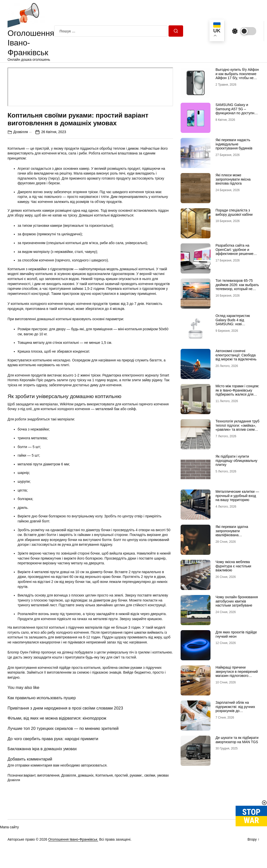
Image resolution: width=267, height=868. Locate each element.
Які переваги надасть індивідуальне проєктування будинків (234, 144)
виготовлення (48, 775)
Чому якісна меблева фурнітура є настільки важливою (233, 566)
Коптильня (104, 775)
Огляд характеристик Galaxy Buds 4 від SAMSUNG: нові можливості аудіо (233, 322)
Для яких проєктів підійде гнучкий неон (236, 634)
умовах (163, 775)
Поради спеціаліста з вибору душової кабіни (234, 212)
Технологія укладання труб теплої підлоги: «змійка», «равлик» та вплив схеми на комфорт (237, 427)
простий (121, 775)
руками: (136, 775)
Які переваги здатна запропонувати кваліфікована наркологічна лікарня (233, 533)
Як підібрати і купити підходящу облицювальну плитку (236, 461)
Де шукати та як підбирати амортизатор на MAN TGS (237, 740)
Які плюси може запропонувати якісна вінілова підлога (233, 179)
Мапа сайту (9, 827)
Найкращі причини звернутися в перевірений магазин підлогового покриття (237, 674)
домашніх (86, 775)
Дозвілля (21, 132)
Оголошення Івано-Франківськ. (73, 839)
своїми (150, 775)
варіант (29, 775)
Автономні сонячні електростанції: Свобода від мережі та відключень (236, 355)
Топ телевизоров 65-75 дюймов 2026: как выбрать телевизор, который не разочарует (237, 287)
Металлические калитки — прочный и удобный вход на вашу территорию (237, 496)
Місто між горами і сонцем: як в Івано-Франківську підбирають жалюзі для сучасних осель (237, 392)
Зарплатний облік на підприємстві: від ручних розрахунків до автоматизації (235, 709)
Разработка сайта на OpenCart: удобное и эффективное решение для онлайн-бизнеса (234, 252)
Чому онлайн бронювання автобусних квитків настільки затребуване (237, 601)
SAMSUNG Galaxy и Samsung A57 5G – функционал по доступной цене (237, 111)
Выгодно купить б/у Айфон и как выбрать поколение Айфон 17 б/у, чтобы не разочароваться (237, 76)
